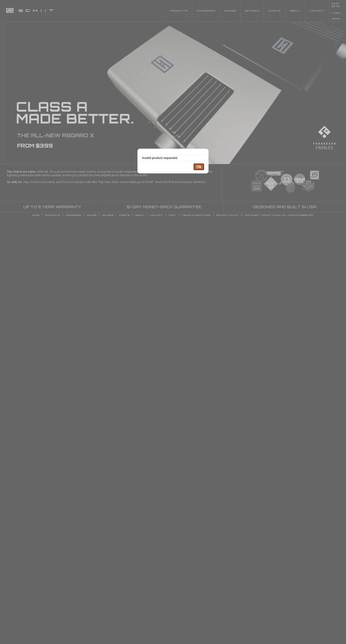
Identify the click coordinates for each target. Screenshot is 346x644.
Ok (199, 167)
